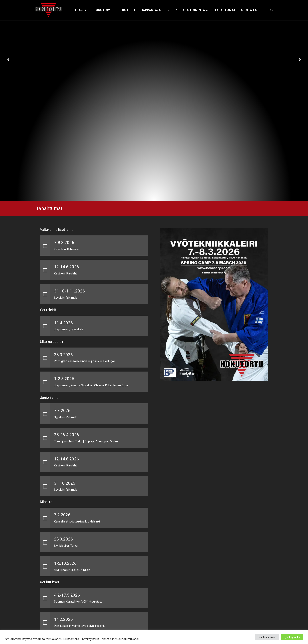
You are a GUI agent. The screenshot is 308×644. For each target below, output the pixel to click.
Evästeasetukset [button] (267, 637)
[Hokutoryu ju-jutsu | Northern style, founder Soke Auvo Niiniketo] (48, 10)
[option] (154, 111)
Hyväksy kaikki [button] (292, 637)
